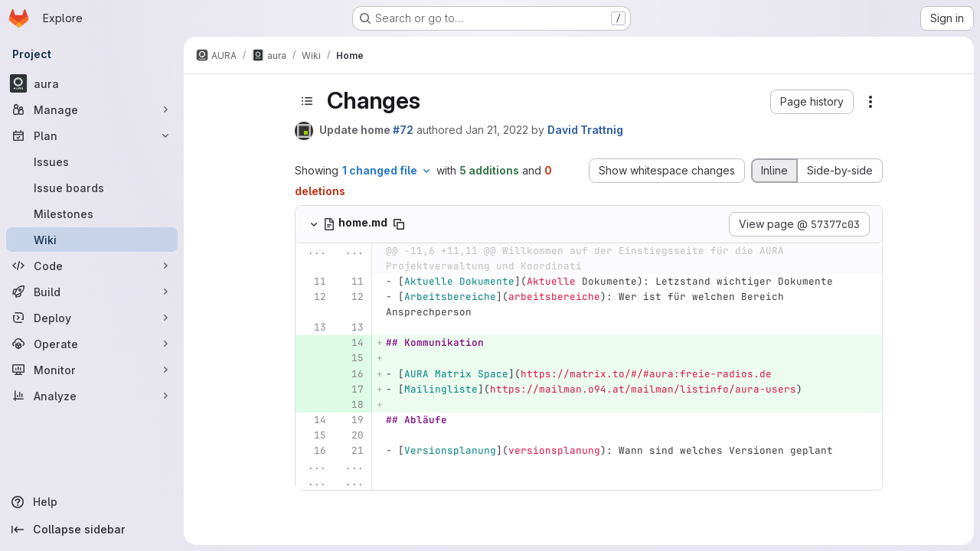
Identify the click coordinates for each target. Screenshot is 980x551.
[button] (812, 102)
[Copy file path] (399, 224)
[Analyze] (92, 396)
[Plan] (92, 135)
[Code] (92, 266)
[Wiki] (92, 240)
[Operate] (92, 344)
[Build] (92, 292)
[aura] (92, 83)
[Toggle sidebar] (307, 101)
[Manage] (92, 109)
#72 (403, 130)
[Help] (92, 502)
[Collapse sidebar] (92, 530)
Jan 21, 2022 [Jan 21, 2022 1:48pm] (497, 130)
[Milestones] (92, 214)
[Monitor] (92, 370)
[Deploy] (92, 318)
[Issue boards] (92, 187)
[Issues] (92, 161)
